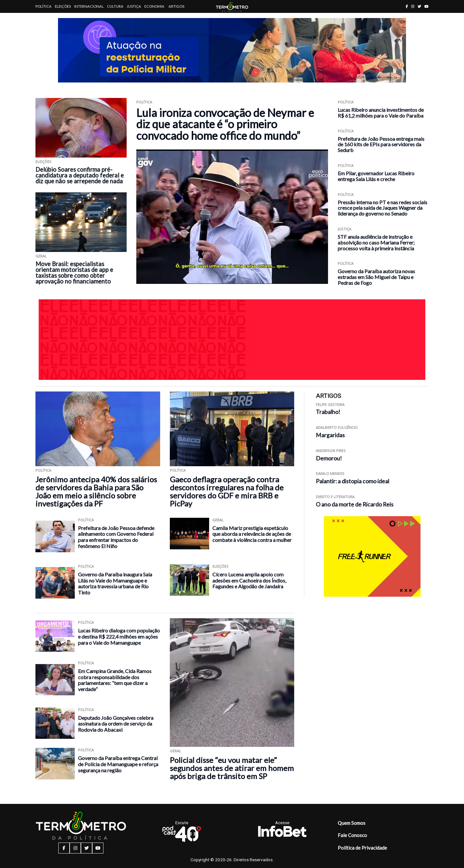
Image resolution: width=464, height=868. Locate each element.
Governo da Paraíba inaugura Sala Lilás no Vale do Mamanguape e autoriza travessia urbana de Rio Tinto (115, 583)
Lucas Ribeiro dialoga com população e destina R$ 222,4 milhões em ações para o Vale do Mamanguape (119, 636)
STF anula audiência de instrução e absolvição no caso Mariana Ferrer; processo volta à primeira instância (376, 242)
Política (43, 6)
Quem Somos (352, 823)
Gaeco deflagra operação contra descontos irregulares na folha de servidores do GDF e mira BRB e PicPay (227, 491)
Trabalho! (328, 412)
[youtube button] (426, 6)
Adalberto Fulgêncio (337, 427)
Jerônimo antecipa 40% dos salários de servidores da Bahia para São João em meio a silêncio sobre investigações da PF (96, 491)
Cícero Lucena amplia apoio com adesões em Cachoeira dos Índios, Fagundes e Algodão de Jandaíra (249, 580)
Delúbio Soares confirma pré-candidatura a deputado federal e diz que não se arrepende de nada (80, 175)
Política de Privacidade (362, 848)
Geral (41, 256)
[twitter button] (419, 6)
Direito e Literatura (335, 497)
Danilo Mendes (330, 473)
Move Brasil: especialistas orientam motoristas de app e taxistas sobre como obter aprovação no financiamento (74, 273)
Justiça (134, 6)
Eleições (63, 6)
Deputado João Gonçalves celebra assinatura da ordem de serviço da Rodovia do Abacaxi (116, 724)
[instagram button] (413, 6)
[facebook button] (407, 6)
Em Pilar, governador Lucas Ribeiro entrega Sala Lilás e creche (376, 176)
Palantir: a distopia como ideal (353, 481)
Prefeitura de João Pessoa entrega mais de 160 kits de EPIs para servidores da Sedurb (381, 145)
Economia (154, 6)
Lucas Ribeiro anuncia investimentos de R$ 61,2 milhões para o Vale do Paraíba (381, 113)
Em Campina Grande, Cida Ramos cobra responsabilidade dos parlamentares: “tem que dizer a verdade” (115, 680)
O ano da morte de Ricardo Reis (355, 504)
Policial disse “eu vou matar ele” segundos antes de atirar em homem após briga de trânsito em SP (232, 768)
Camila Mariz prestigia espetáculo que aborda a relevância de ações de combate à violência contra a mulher (252, 534)
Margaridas (330, 435)
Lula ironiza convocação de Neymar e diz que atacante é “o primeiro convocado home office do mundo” (225, 124)
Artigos (176, 6)
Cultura (115, 6)
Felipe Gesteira (330, 405)
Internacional (89, 6)
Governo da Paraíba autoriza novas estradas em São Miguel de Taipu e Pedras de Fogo (376, 277)
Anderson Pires (331, 451)
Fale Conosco (352, 835)
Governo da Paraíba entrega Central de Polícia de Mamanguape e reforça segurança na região (118, 764)
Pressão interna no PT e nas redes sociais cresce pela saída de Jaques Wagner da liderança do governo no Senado (382, 208)
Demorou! (329, 458)
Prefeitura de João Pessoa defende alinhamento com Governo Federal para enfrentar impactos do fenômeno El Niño (116, 537)
